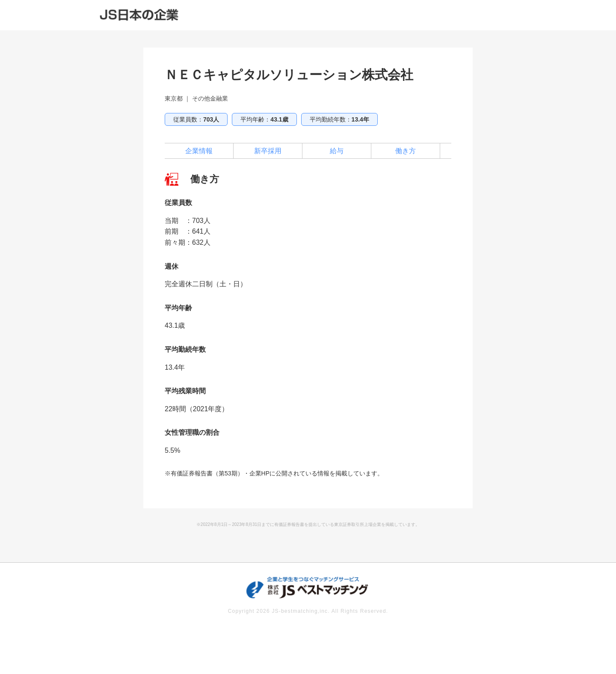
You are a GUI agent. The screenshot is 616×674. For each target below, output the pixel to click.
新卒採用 (268, 151)
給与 (337, 151)
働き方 (406, 151)
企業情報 (199, 151)
